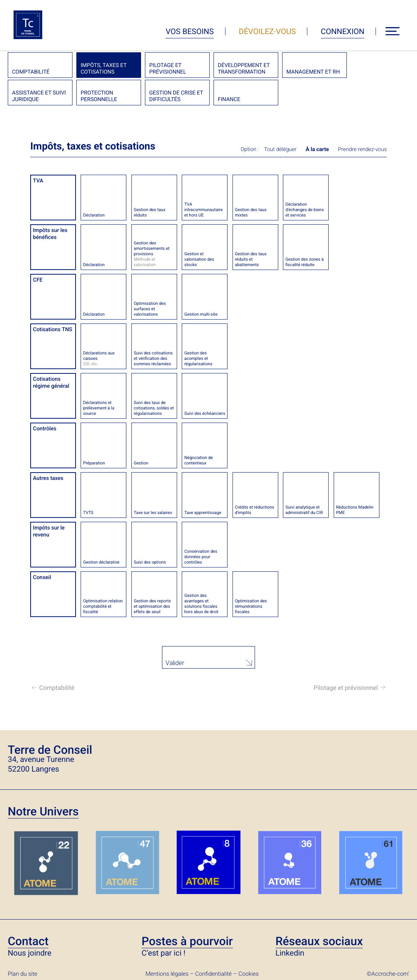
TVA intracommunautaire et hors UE (203, 210)
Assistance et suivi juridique (39, 96)
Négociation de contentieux (198, 460)
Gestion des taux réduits (150, 212)
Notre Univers (43, 811)
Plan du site (22, 973)
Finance (229, 100)
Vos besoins (190, 31)
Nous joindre (30, 952)
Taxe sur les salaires (153, 513)
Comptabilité (31, 72)
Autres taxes (48, 478)
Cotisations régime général (51, 383)
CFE (38, 280)
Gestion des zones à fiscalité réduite (304, 262)
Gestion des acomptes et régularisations (198, 358)
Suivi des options (150, 562)
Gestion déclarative (101, 562)
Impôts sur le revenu (49, 531)
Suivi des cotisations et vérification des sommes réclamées (153, 358)
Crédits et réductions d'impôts (254, 510)
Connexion (343, 31)
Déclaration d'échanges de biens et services (304, 210)
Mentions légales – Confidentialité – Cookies (202, 973)
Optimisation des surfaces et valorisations (150, 309)
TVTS (88, 513)
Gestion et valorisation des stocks (199, 259)
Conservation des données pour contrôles (201, 557)
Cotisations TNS (53, 330)
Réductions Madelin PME (355, 510)
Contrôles (45, 429)
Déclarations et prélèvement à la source (98, 408)
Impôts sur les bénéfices (50, 234)
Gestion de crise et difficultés (176, 96)
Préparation (94, 463)
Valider (175, 663)
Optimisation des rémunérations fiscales (251, 606)
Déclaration (94, 215)
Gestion (141, 463)
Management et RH (313, 72)
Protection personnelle (99, 96)
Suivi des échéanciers (205, 413)
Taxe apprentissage (202, 513)
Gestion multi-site (201, 314)
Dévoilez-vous (267, 31)
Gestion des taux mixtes (251, 212)
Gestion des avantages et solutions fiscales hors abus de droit (201, 604)
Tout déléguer (280, 150)
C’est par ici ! (163, 952)
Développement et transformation (244, 69)
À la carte (317, 150)
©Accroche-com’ (388, 973)
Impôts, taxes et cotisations (103, 69)
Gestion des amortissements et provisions (154, 254)
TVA (38, 181)
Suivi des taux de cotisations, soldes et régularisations (154, 408)
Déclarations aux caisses (103, 359)
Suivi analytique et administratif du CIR (304, 510)
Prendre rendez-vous (362, 150)
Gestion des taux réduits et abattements (251, 259)
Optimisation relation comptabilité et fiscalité (103, 606)
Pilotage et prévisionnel (168, 69)
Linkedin (290, 952)
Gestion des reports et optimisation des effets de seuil (152, 606)
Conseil (42, 578)
